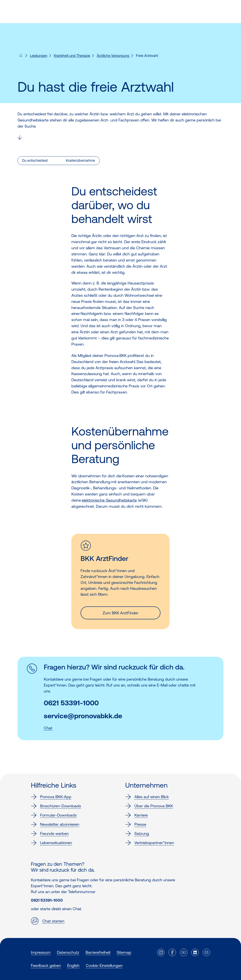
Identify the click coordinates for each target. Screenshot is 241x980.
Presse (136, 824)
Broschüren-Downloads (56, 806)
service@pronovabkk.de (83, 716)
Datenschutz (68, 952)
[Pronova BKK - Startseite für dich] (21, 57)
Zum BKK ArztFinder (120, 613)
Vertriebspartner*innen (150, 843)
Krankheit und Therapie (72, 56)
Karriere (136, 815)
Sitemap (124, 952)
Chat (48, 728)
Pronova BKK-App (51, 797)
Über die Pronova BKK (149, 806)
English (73, 965)
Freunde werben (50, 834)
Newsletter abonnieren (55, 824)
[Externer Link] (161, 952)
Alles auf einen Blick (147, 797)
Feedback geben (46, 965)
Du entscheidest (35, 160)
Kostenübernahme (80, 160)
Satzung (137, 834)
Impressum (41, 952)
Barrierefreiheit (98, 952)
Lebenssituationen (51, 843)
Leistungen (39, 56)
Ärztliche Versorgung (113, 56)
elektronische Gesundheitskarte (109, 500)
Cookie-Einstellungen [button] (104, 965)
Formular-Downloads (54, 815)
